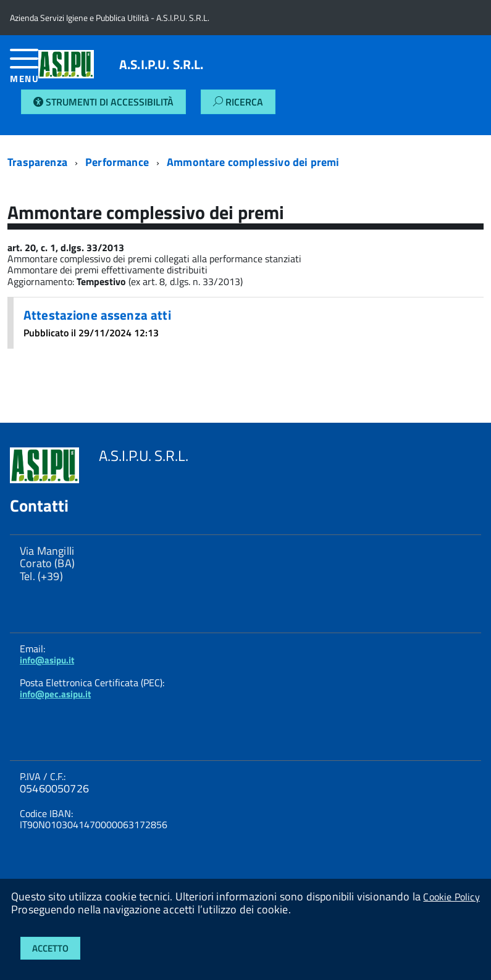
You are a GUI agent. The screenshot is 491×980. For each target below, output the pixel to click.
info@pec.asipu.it (55, 694)
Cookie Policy (451, 897)
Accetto (50, 948)
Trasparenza (37, 162)
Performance (117, 162)
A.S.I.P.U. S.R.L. (162, 64)
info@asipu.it (47, 660)
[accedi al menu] (24, 71)
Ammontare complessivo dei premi (253, 162)
